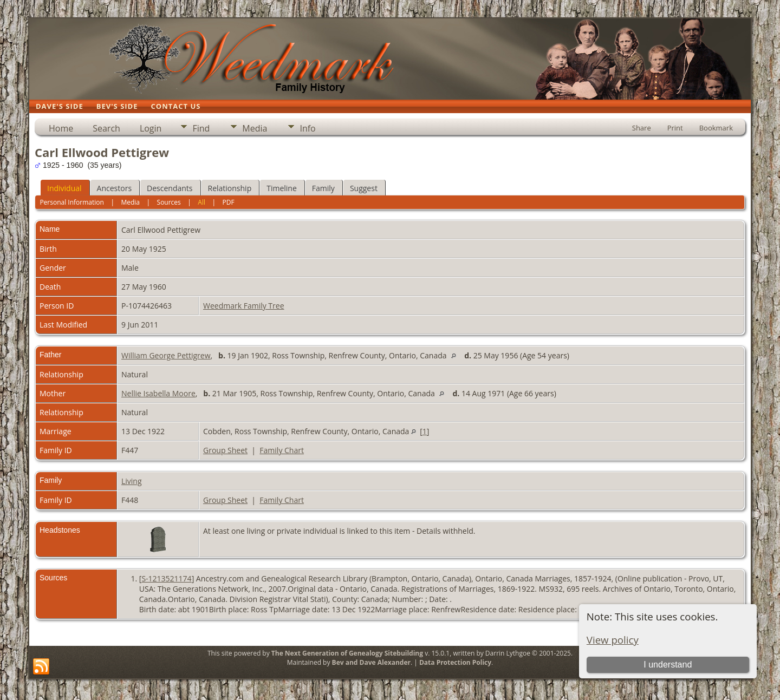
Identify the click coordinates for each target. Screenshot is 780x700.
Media (255, 128)
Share (642, 128)
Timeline (282, 188)
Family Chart (282, 450)
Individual (64, 188)
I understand (668, 665)
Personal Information (72, 202)
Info (307, 128)
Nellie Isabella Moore (158, 393)
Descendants (170, 188)
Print (675, 128)
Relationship (230, 188)
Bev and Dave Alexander (371, 662)
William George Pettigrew (166, 355)
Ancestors (114, 188)
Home (61, 128)
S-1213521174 (166, 578)
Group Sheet (225, 450)
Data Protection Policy (455, 662)
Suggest (364, 188)
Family (323, 188)
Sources (169, 202)
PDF (229, 202)
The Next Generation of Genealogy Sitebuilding (347, 653)
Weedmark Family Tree (244, 306)
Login (151, 128)
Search (106, 128)
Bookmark (716, 128)
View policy (613, 640)
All (201, 202)
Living (132, 481)
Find (201, 128)
